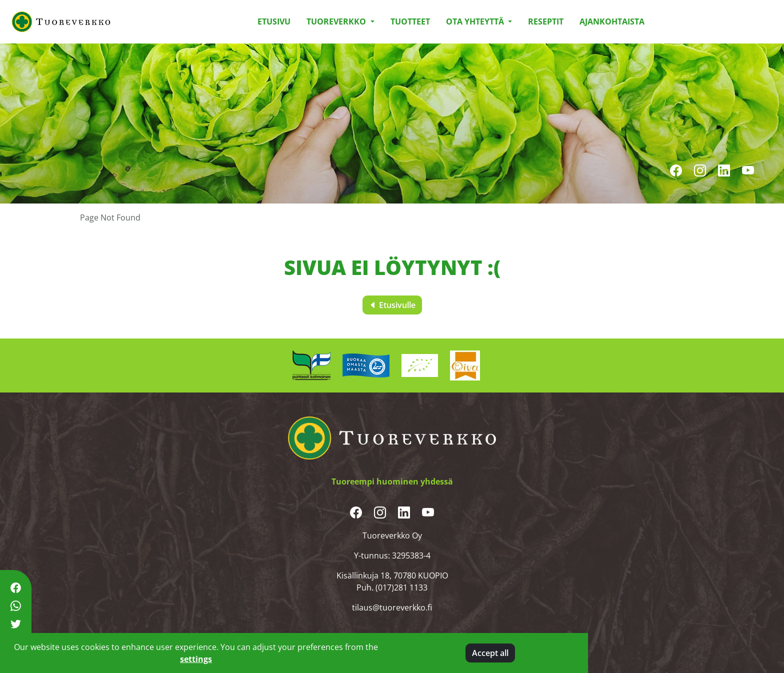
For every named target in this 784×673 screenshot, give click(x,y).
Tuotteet (410, 21)
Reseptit (546, 21)
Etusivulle (392, 305)
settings (196, 659)
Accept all (490, 653)
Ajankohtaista (612, 21)
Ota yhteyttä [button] (476, 21)
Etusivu (274, 21)
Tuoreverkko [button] (337, 21)
